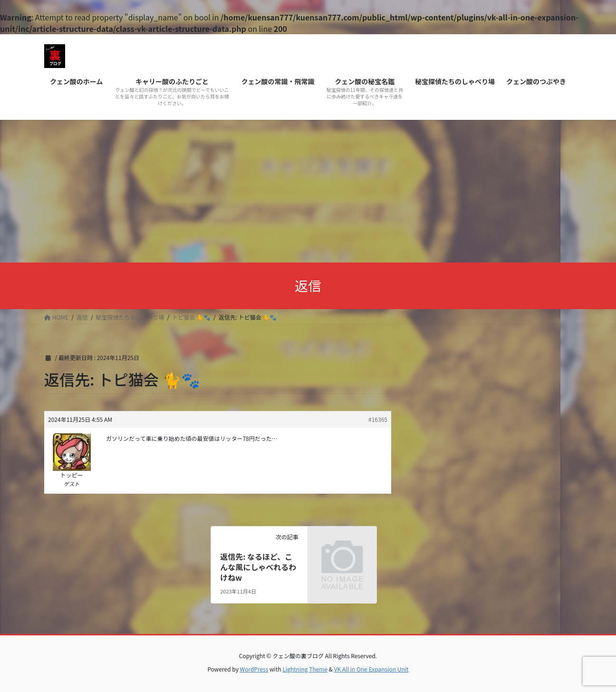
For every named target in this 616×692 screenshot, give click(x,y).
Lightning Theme (305, 669)
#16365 (378, 419)
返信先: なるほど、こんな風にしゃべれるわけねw (258, 567)
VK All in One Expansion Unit (371, 669)
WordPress (254, 669)
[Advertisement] (308, 191)
